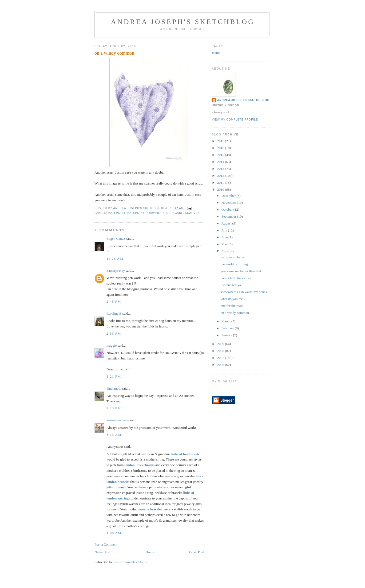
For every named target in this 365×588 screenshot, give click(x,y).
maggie (112, 345)
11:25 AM (115, 259)
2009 (221, 344)
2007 (221, 358)
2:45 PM (114, 301)
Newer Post (102, 552)
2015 (221, 155)
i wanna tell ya (231, 285)
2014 (221, 162)
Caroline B (114, 313)
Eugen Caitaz (116, 239)
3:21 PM (114, 376)
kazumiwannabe (118, 420)
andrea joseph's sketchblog (183, 22)
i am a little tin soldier (236, 278)
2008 (221, 351)
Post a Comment (106, 544)
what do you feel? (233, 299)
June (225, 237)
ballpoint (117, 213)
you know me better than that (241, 271)
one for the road (231, 306)
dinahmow (114, 388)
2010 (221, 189)
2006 (221, 365)
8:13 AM (114, 435)
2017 (221, 141)
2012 (221, 176)
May (225, 244)
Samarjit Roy (116, 271)
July (225, 230)
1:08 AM (114, 533)
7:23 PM (114, 408)
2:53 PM (114, 333)
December (229, 196)
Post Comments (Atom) (130, 562)
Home (150, 552)
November (229, 203)
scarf (178, 213)
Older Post (197, 552)
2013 (221, 169)
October (227, 209)
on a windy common (235, 313)
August (227, 223)
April (226, 251)
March (226, 321)
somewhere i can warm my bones (244, 292)
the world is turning (234, 264)
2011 (221, 183)
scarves (192, 213)
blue (167, 213)
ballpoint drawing (144, 213)
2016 (221, 148)
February (228, 328)
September (229, 216)
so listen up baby (232, 257)
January (227, 335)
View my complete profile (235, 120)
